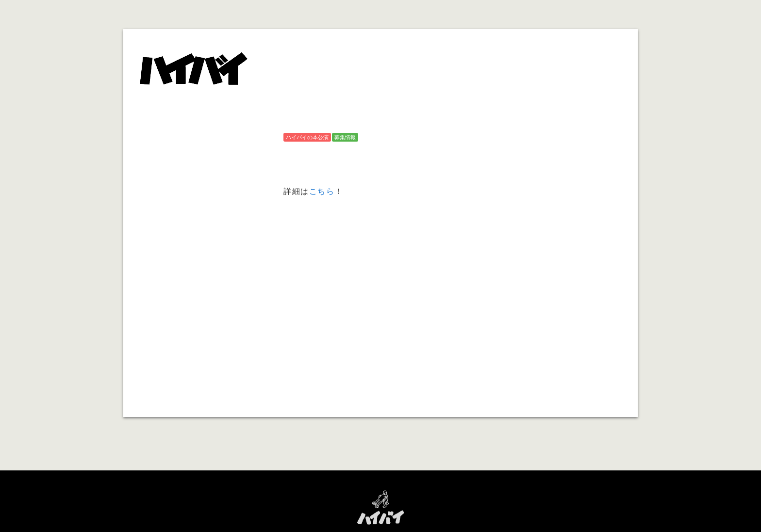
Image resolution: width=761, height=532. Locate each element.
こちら (322, 191)
